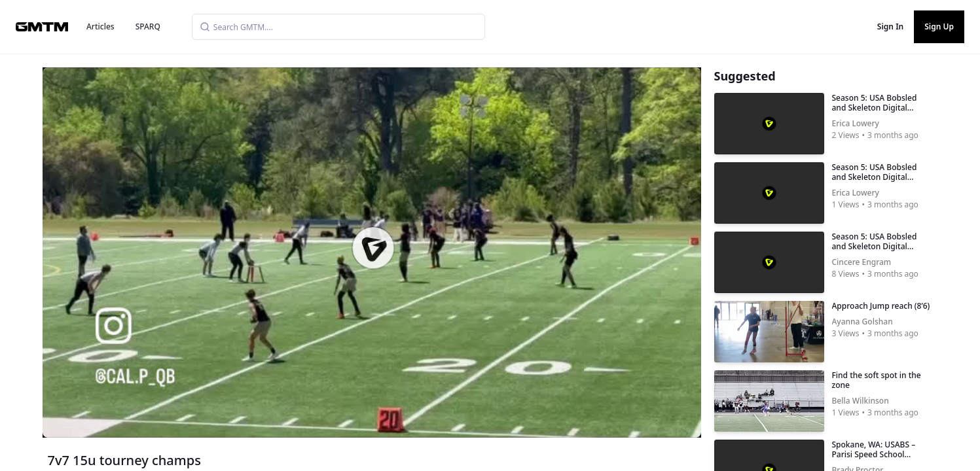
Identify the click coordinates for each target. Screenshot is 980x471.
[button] (372, 248)
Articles (100, 26)
